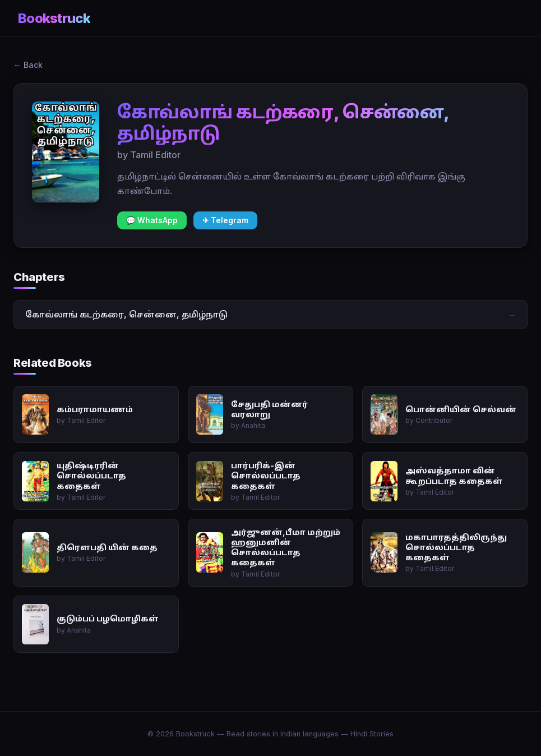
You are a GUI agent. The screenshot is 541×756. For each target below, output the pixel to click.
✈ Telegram (225, 220)
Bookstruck (54, 18)
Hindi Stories (372, 734)
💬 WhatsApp (152, 220)
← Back (28, 65)
